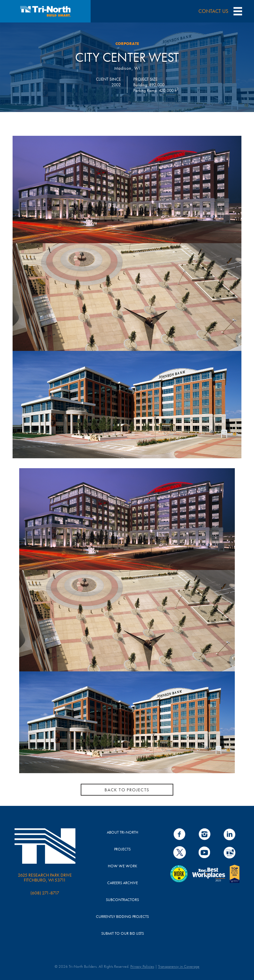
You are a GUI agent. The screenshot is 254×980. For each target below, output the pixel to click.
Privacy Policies (142, 966)
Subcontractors (122, 900)
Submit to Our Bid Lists (123, 933)
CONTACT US (213, 11)
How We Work (123, 866)
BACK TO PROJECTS (127, 789)
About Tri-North (123, 832)
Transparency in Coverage (179, 966)
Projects (122, 849)
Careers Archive (123, 883)
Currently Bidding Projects (122, 917)
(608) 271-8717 (45, 893)
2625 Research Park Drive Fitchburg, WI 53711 (45, 877)
